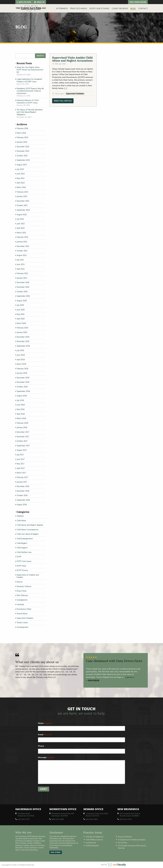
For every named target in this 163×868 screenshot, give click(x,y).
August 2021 (22, 255)
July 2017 (20, 455)
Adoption (20, 516)
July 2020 (20, 305)
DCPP (19, 557)
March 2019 (21, 364)
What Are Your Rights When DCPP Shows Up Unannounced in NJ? (30, 70)
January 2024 (22, 142)
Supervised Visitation (75, 94)
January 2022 (22, 242)
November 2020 (23, 287)
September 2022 (23, 210)
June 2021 (21, 264)
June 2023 (21, 174)
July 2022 (20, 219)
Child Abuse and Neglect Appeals (30, 525)
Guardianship (91, 843)
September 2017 (23, 446)
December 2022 (23, 201)
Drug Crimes (22, 591)
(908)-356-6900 (24, 2)
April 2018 (21, 414)
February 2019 (22, 369)
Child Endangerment (25, 539)
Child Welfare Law (24, 552)
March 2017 (21, 473)
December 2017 (23, 432)
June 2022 (21, 224)
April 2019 (21, 360)
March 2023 (21, 187)
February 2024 (22, 137)
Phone (41, 746)
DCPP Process (22, 570)
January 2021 (22, 278)
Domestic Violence (24, 586)
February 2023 (22, 192)
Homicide (20, 605)
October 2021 (22, 251)
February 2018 (22, 423)
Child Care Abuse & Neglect (28, 534)
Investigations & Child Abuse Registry (132, 840)
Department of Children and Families (28, 576)
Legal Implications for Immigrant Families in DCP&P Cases (29, 80)
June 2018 (21, 405)
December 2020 (23, 282)
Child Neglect (22, 543)
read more (130, 677)
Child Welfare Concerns (94, 840)
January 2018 (22, 427)
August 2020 (22, 301)
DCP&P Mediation (92, 846)
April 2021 (21, 269)
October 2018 (22, 387)
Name (45, 723)
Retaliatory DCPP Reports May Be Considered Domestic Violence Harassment (30, 91)
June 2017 (21, 459)
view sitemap (56, 853)
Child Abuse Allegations (95, 837)
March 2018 (21, 418)
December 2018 (23, 378)
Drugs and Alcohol (125, 837)
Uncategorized (22, 627)
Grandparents (22, 600)
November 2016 (23, 491)
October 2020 (22, 292)
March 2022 (21, 233)
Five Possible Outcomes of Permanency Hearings (132, 847)
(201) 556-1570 (24, 819)
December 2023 (23, 147)
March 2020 (21, 323)
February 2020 (22, 328)
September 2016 (23, 500)
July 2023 (20, 169)
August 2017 (22, 450)
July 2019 (20, 350)
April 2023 (21, 183)
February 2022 (22, 237)
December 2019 (23, 337)
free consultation (138, 2)
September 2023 (23, 160)
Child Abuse (21, 521)
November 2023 (23, 151)
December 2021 (23, 246)
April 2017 (21, 468)
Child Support (22, 548)
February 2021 (22, 273)
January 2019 (22, 373)
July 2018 (20, 400)
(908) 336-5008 (58, 819)
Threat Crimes (22, 623)
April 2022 (21, 228)
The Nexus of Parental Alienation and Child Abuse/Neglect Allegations (30, 112)
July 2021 (20, 260)
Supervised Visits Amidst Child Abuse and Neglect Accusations (72, 59)
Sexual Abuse (22, 614)
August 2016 (22, 505)
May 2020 (20, 314)
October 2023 (22, 156)
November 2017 (23, 437)
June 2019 (21, 355)
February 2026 (22, 128)
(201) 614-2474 (126, 819)
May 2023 (20, 178)
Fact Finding (122, 843)
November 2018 (23, 382)
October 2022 (22, 205)
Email (45, 735)
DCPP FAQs (21, 566)
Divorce (20, 582)
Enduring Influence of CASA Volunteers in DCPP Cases (28, 102)
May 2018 (20, 409)
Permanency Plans (24, 609)
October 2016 (22, 495)
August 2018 (22, 396)
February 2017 (22, 477)
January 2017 (22, 482)
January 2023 (22, 196)
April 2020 (21, 319)
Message (46, 757)
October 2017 (22, 441)
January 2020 (22, 332)
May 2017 (20, 464)
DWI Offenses (22, 595)
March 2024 (21, 133)
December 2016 (23, 486)
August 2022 (22, 215)
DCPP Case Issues (24, 561)
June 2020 (21, 310)
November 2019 (23, 341)
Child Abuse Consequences (27, 530)
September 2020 (23, 296)
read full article (63, 101)
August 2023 (22, 165)
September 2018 (23, 391)
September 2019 (23, 346)
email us (39, 2)
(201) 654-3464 (92, 819)
